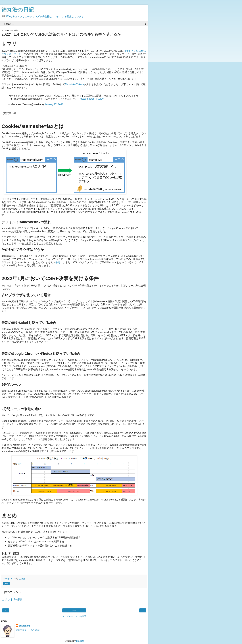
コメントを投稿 (12, 600)
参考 (58, 262)
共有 (6, 584)
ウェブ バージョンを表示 (74, 616)
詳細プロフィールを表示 (28, 630)
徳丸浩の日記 (18, 10)
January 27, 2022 (54, 104)
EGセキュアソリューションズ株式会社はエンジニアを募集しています (45, 16)
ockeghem (24, 626)
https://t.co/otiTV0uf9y (92, 99)
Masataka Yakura (74, 84)
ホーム (74, 610)
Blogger (80, 641)
